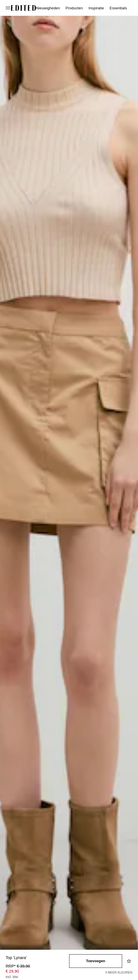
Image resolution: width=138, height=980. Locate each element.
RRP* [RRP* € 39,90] (18, 966)
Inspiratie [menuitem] (96, 8)
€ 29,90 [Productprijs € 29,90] (12, 971)
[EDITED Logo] (24, 8)
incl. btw (12, 977)
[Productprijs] (37, 972)
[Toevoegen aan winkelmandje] (96, 961)
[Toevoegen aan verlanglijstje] (129, 961)
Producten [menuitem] (74, 8)
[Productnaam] (37, 958)
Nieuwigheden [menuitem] (48, 8)
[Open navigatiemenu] (9, 8)
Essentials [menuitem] (118, 8)
